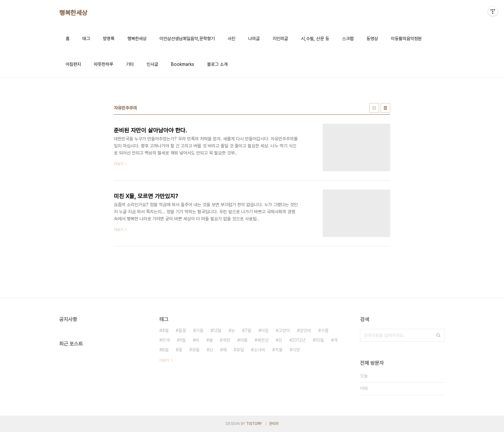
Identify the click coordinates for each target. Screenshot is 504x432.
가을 (200, 331)
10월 (320, 340)
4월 (165, 331)
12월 (217, 331)
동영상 (372, 39)
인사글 (152, 64)
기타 (130, 64)
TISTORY (254, 424)
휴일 (240, 350)
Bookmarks (183, 64)
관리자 (274, 424)
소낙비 (259, 350)
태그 (86, 39)
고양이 (284, 331)
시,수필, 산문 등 (315, 39)
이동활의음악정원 (406, 39)
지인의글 (280, 39)
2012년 (299, 340)
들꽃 (182, 331)
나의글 (254, 39)
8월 (165, 350)
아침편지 (73, 64)
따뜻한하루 (104, 64)
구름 (325, 331)
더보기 (164, 360)
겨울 (279, 350)
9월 (183, 340)
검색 (438, 335)
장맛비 (305, 331)
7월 (248, 331)
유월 (196, 350)
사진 (231, 39)
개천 (226, 340)
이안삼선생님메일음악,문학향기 (187, 39)
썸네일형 (374, 108)
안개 (166, 340)
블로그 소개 (217, 64)
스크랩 (348, 39)
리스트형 (385, 108)
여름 (244, 340)
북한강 (263, 340)
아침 (265, 331)
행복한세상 (73, 13)
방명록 (109, 39)
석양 (296, 350)
